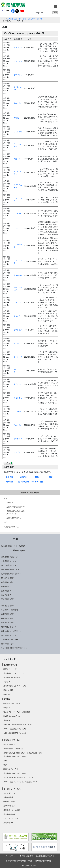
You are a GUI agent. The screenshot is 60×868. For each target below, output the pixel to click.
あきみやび (18, 275)
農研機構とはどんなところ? (14, 673)
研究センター (19, 550)
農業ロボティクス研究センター (13, 631)
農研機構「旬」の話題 (12, 810)
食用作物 (39, 19)
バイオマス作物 (37, 482)
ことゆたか (18, 411)
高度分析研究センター (9, 640)
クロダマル (18, 452)
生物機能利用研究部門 (9, 610)
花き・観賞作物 (23, 482)
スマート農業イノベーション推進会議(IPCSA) (20, 782)
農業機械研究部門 (8, 582)
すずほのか (18, 384)
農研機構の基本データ (12, 677)
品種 (24, 19)
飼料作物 (9, 482)
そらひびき (18, 47)
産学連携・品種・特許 (14, 19)
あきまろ (17, 316)
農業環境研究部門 (8, 614)
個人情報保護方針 (29, 866)
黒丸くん (17, 159)
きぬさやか (18, 425)
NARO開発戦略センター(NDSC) (13, 546)
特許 (5, 765)
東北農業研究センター (9, 561)
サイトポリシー (11, 856)
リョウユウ (18, 61)
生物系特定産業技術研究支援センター (15, 648)
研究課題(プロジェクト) (12, 703)
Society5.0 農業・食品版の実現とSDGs (18, 725)
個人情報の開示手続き (43, 861)
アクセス (7, 682)
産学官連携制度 (9, 744)
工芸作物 (23, 477)
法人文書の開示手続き (44, 856)
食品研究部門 (6, 595)
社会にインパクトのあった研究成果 (17, 712)
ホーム (3, 19)
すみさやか (18, 103)
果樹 (51, 477)
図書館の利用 (8, 690)
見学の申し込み (9, 806)
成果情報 (7, 720)
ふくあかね (18, 132)
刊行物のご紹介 (9, 802)
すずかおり (18, 439)
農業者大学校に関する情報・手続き (19, 861)
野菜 (37, 477)
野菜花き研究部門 (8, 606)
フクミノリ (18, 357)
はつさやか (18, 330)
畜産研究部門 (6, 591)
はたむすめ (18, 213)
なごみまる (18, 398)
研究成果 (7, 708)
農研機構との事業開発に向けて (15, 756)
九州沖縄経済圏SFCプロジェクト (16, 733)
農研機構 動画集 (9, 814)
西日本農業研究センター (10, 570)
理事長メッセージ (10, 669)
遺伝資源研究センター (9, 635)
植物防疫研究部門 (8, 618)
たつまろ (17, 228)
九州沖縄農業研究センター (11, 574)
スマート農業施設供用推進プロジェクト (18, 777)
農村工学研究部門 (8, 578)
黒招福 (16, 118)
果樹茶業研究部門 (8, 599)
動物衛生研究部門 (8, 623)
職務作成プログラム (11, 769)
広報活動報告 (8, 797)
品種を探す (31, 19)
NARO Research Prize (12, 716)
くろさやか (18, 302)
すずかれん (18, 343)
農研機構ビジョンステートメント (16, 686)
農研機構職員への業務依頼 (13, 749)
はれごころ (18, 75)
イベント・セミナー (11, 818)
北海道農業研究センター (10, 557)
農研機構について (11, 665)
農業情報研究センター (9, 627)
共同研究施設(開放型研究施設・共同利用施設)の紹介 (23, 753)
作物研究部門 (6, 586)
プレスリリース (9, 793)
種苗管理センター (8, 644)
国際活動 (7, 694)
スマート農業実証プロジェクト (15, 729)
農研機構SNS (8, 823)
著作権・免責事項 (26, 856)
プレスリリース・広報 (12, 789)
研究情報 (7, 699)
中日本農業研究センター (10, 565)
